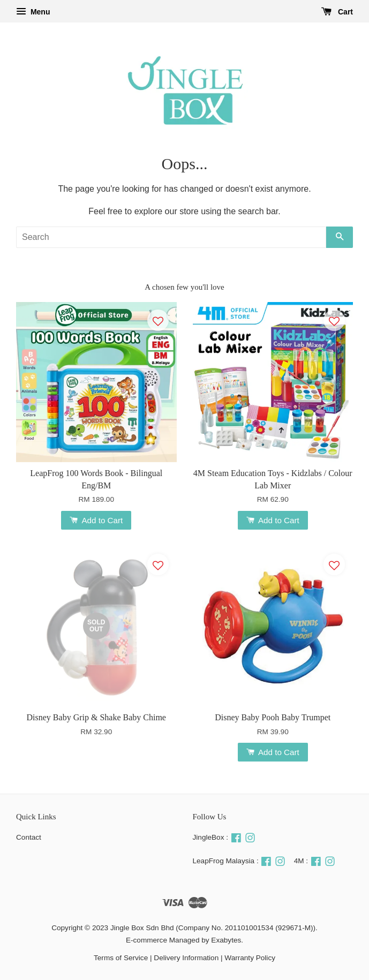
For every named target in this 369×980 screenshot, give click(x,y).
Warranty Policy (250, 958)
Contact (29, 837)
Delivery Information (186, 958)
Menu (33, 12)
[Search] (171, 237)
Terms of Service (121, 958)
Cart (337, 12)
